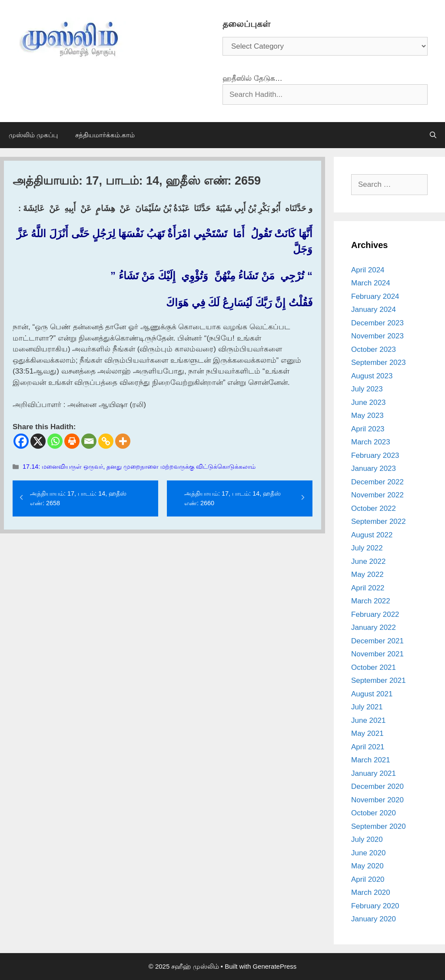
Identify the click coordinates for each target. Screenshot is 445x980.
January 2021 (374, 773)
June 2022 (368, 561)
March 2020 (371, 892)
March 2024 (371, 283)
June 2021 (368, 720)
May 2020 (367, 866)
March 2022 (371, 601)
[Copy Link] (106, 441)
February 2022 (375, 614)
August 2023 (372, 376)
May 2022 (367, 574)
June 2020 (368, 853)
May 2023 (367, 416)
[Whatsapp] (55, 441)
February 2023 (375, 455)
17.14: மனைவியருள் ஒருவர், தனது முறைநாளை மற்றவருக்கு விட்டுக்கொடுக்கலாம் (139, 467)
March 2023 (371, 442)
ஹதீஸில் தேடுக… (252, 78)
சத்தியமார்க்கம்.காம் (105, 135)
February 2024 (375, 296)
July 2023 (367, 389)
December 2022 (377, 482)
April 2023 (368, 429)
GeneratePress (274, 966)
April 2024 (368, 270)
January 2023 (374, 468)
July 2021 (367, 707)
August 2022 (372, 535)
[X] (38, 441)
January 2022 (374, 627)
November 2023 (377, 336)
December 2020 (377, 786)
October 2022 (374, 508)
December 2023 (377, 323)
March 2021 (371, 760)
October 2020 (374, 813)
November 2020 (377, 800)
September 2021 (379, 680)
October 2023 (374, 349)
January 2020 (374, 919)
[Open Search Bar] (433, 135)
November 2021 (377, 654)
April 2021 (368, 747)
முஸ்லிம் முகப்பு (33, 135)
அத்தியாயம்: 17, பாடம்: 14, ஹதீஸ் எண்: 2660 (232, 498)
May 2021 (367, 733)
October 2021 (374, 667)
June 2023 (368, 402)
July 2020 (367, 839)
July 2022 (367, 548)
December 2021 (377, 641)
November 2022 (377, 495)
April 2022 (368, 588)
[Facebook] (21, 441)
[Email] (89, 441)
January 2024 (374, 310)
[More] (123, 441)
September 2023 (379, 363)
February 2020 (375, 906)
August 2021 (372, 694)
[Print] (72, 441)
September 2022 (379, 521)
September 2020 (379, 826)
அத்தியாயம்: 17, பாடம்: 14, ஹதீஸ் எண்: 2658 (78, 498)
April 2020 (368, 879)
